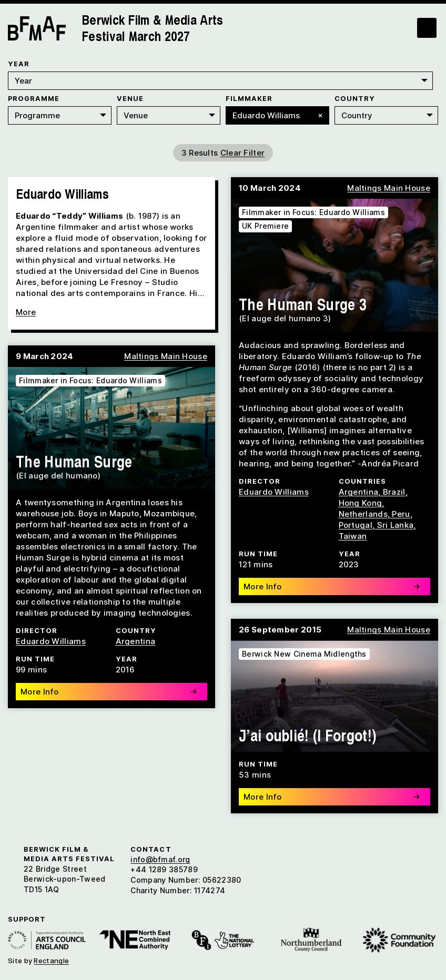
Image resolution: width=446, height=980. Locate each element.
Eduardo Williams (274, 490)
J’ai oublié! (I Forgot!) (307, 733)
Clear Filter (243, 151)
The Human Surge (74, 459)
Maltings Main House (389, 186)
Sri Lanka (396, 523)
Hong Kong (361, 501)
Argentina (359, 490)
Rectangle (51, 958)
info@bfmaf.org (160, 857)
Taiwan (353, 534)
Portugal (356, 523)
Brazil (394, 490)
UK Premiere (265, 224)
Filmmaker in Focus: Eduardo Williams (313, 210)
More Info (332, 584)
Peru (401, 512)
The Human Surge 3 (303, 302)
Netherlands (363, 512)
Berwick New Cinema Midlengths (304, 652)
